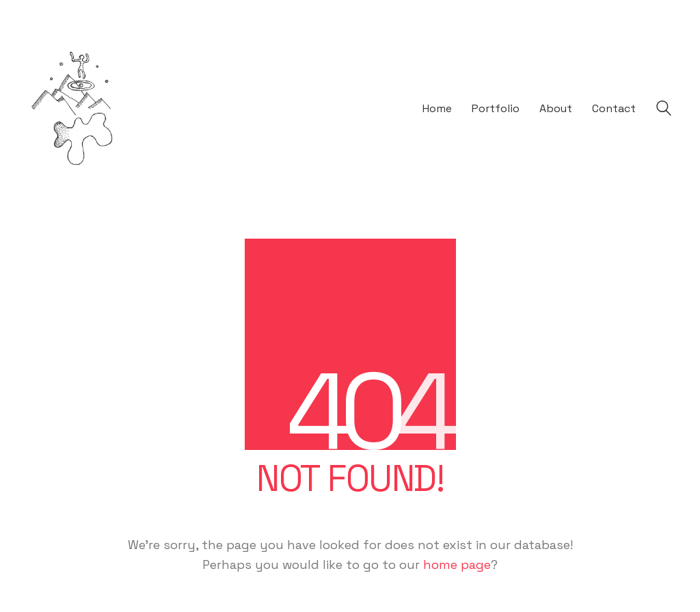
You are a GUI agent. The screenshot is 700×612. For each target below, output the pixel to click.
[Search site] (664, 110)
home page (457, 564)
